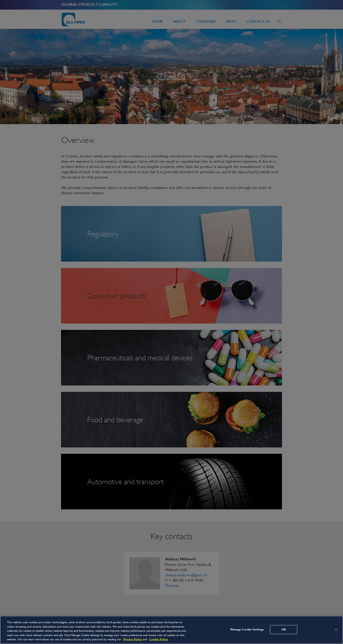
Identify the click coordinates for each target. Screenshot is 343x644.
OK (284, 629)
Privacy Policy (133, 639)
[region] (171, 630)
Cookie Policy (158, 639)
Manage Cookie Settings (247, 629)
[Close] (336, 630)
